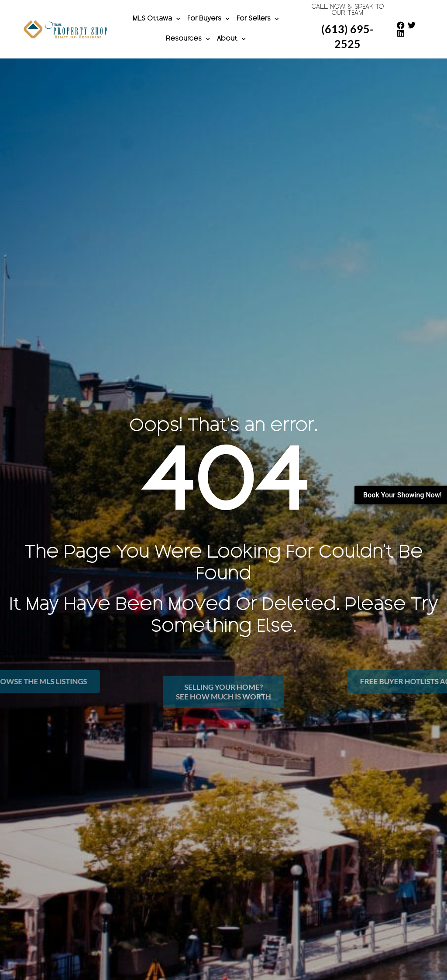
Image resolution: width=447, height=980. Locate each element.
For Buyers (208, 19)
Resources (188, 39)
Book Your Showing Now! (402, 495)
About (231, 39)
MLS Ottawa (156, 19)
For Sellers (258, 19)
